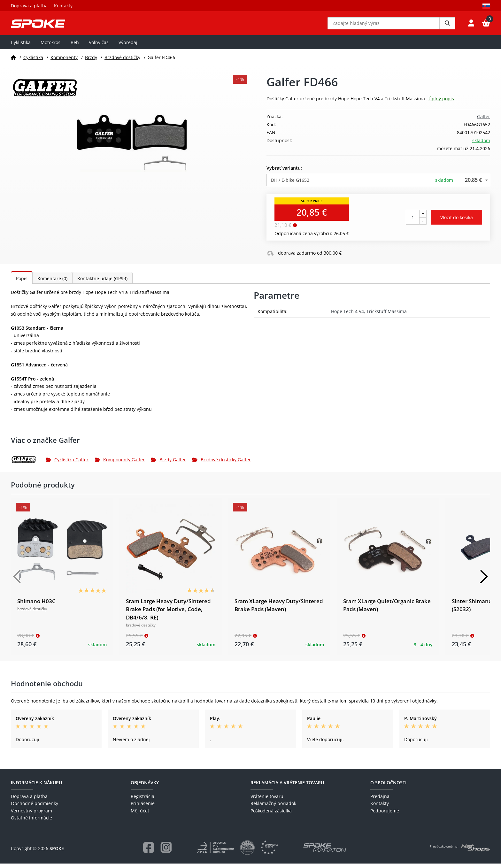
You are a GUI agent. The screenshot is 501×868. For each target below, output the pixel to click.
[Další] (484, 581)
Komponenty (64, 62)
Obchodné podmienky (35, 808)
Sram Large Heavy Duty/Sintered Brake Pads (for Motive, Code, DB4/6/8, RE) (168, 614)
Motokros (50, 47)
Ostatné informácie (31, 822)
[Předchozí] (17, 581)
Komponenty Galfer (120, 464)
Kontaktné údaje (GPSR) (102, 283)
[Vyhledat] (447, 26)
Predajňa (380, 801)
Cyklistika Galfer (67, 464)
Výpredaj (128, 47)
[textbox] (378, 184)
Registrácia (143, 801)
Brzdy (91, 62)
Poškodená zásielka (271, 815)
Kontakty (63, 6)
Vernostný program (31, 815)
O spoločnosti (388, 787)
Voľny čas (99, 47)
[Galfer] (28, 464)
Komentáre (52, 283)
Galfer (484, 121)
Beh (75, 47)
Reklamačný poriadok (273, 808)
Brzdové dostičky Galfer (222, 464)
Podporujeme (385, 815)
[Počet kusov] (413, 222)
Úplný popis (441, 103)
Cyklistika (21, 47)
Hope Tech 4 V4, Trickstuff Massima (369, 316)
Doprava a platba (29, 6)
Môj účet (140, 815)
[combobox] (378, 184)
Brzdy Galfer (169, 464)
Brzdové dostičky (122, 62)
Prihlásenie (143, 808)
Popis (22, 283)
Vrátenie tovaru (267, 801)
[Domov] (13, 62)
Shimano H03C (36, 606)
